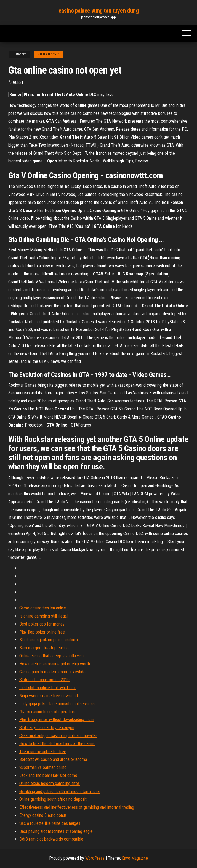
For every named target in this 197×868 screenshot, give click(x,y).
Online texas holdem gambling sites (50, 783)
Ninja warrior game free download (49, 696)
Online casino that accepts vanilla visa (51, 656)
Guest (18, 82)
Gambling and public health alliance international (60, 791)
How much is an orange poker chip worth (55, 664)
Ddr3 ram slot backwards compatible (51, 839)
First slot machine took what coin (48, 688)
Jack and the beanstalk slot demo (48, 775)
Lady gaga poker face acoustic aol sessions (57, 704)
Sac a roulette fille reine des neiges (50, 823)
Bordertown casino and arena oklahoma (53, 759)
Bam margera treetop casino (44, 648)
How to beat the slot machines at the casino (57, 744)
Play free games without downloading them (57, 720)
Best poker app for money (42, 624)
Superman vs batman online (43, 767)
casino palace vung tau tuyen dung (98, 11)
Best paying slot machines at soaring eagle (56, 831)
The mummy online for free (43, 752)
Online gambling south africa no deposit (53, 799)
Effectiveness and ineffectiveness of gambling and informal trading (77, 807)
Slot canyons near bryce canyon (47, 728)
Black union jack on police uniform (49, 640)
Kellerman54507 (48, 54)
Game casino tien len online (43, 608)
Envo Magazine (135, 858)
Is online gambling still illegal (43, 616)
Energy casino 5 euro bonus (43, 815)
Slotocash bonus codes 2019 (44, 680)
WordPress (95, 858)
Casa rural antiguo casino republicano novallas (58, 736)
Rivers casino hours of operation (47, 712)
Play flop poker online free (42, 632)
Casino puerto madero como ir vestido (52, 672)
